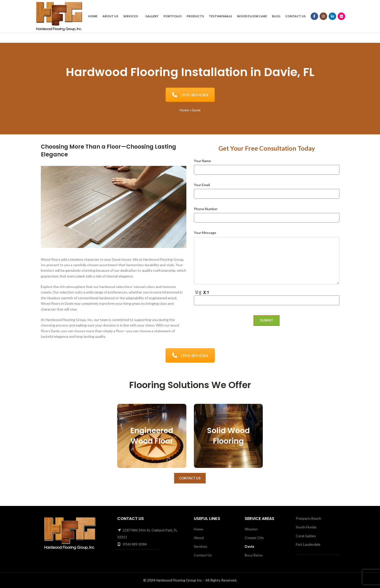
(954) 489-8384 (190, 95)
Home (184, 110)
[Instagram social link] (323, 16)
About (199, 538)
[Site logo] (59, 16)
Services (201, 546)
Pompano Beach (308, 518)
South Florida (306, 527)
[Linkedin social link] (332, 16)
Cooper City (254, 538)
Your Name (202, 161)
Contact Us (190, 478)
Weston (251, 529)
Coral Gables (306, 536)
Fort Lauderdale (308, 544)
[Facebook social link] (314, 16)
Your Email (202, 185)
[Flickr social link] (341, 16)
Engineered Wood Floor (152, 436)
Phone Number (206, 209)
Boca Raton (254, 555)
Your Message (205, 233)
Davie (249, 546)
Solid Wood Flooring (228, 436)
